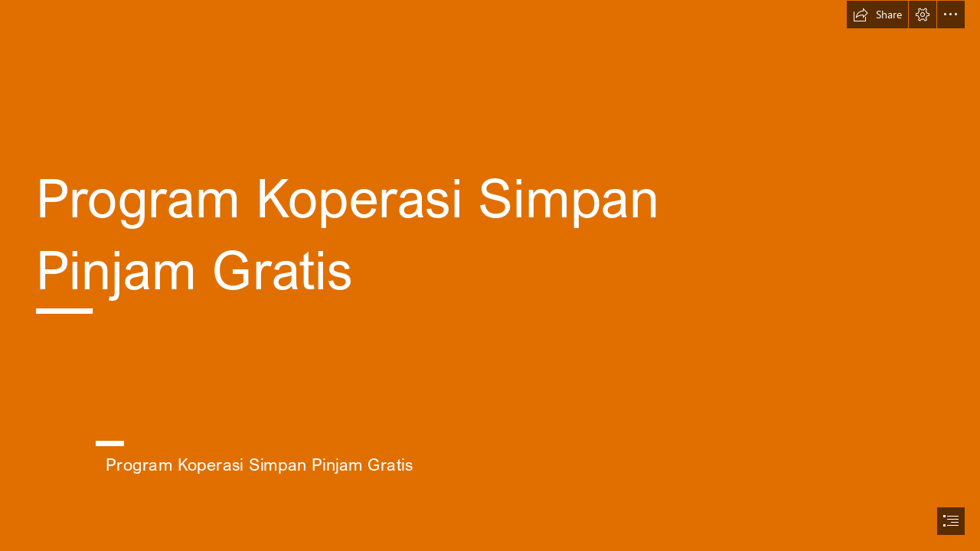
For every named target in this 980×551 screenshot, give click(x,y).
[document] (490, 275)
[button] (877, 15)
